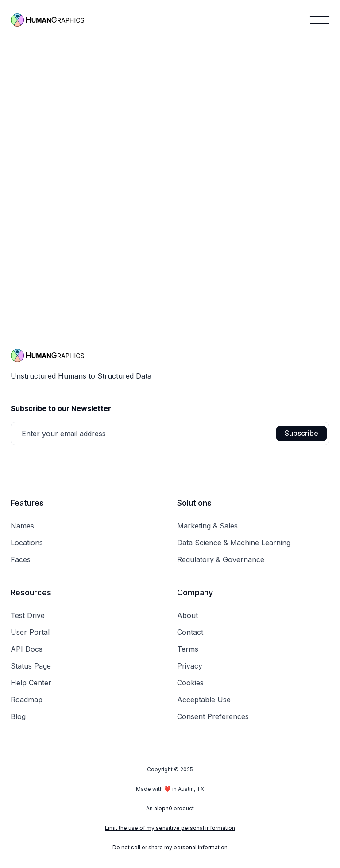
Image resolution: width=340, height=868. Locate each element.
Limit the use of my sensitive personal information (170, 828)
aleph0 (163, 808)
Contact (190, 632)
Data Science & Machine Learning (234, 543)
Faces (21, 559)
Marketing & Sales (207, 526)
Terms (188, 649)
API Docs (27, 649)
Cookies (190, 683)
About (187, 615)
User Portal (30, 632)
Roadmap (27, 700)
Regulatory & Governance (221, 559)
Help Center (31, 683)
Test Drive (28, 615)
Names (22, 526)
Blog (18, 716)
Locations (27, 543)
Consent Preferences (213, 716)
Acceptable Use (204, 700)
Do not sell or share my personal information (170, 847)
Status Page (31, 666)
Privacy (190, 666)
